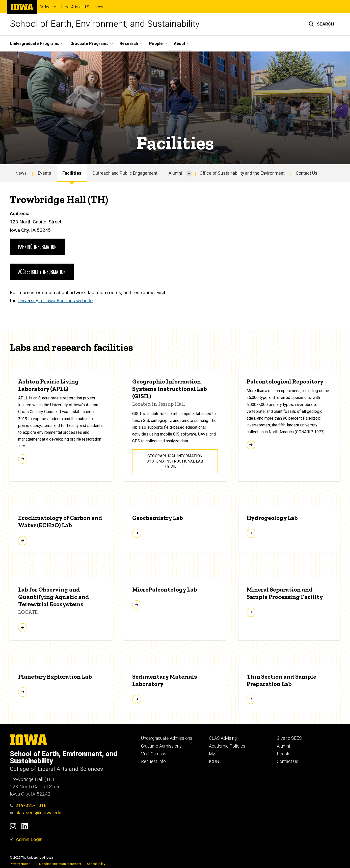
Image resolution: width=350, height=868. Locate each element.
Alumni (175, 173)
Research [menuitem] (129, 44)
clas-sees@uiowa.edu (36, 813)
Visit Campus (154, 754)
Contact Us (307, 173)
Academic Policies (227, 746)
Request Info (153, 761)
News (21, 173)
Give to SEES (289, 738)
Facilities (72, 173)
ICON (214, 761)
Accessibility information (42, 271)
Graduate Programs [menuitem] (89, 44)
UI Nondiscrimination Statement (58, 864)
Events (45, 173)
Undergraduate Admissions (167, 738)
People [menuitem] (156, 44)
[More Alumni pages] (189, 173)
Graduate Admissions (161, 746)
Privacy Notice (20, 864)
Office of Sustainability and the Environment (242, 173)
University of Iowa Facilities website (55, 301)
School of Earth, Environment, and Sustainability (105, 24)
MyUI (214, 754)
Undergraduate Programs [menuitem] (35, 44)
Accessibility (96, 864)
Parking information (37, 246)
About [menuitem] (180, 44)
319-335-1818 (28, 805)
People (284, 754)
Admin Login (29, 839)
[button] (321, 24)
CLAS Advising (223, 738)
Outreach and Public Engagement (125, 173)
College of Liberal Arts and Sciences (71, 7)
